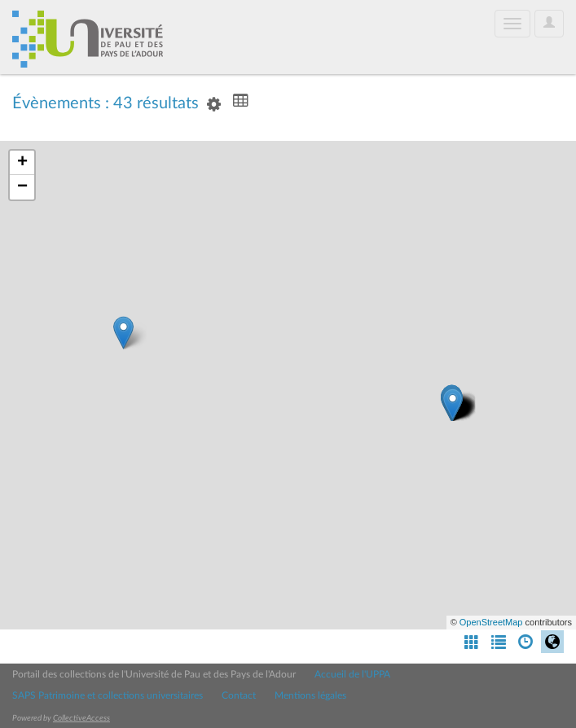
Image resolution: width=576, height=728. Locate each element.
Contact (239, 695)
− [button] (22, 187)
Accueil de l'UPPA (352, 674)
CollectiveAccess (81, 718)
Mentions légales (310, 695)
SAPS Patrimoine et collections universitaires (108, 695)
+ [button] (22, 163)
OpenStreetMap (491, 622)
